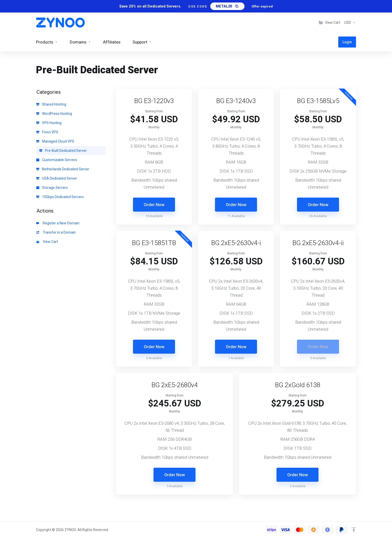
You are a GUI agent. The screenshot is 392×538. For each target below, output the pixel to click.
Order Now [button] (154, 205)
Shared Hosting (51, 104)
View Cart (47, 242)
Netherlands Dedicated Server (63, 169)
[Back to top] (354, 530)
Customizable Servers (57, 160)
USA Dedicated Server (57, 178)
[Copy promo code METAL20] (227, 6)
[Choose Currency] (349, 23)
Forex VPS (47, 132)
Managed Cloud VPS (55, 141)
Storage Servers (52, 188)
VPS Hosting (49, 123)
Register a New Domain (58, 223)
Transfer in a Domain (56, 232)
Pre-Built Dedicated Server (63, 151)
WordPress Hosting (54, 114)
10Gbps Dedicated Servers (60, 197)
